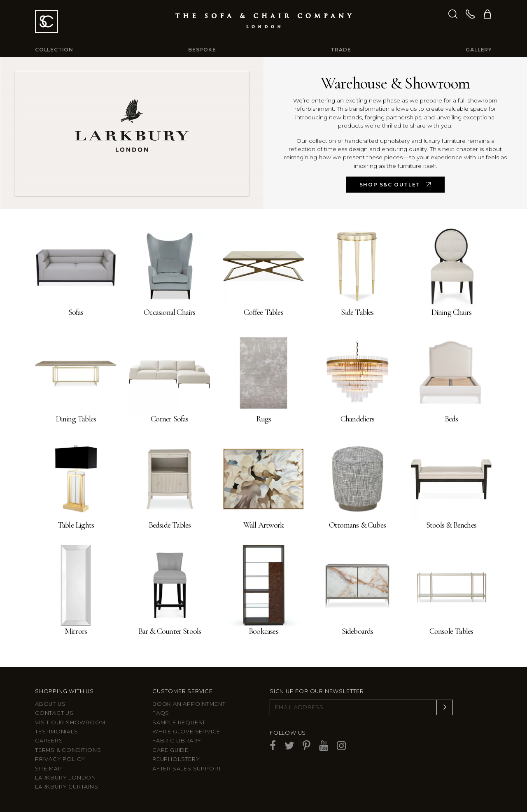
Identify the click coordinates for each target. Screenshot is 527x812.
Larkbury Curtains (67, 787)
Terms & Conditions (68, 750)
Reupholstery (176, 759)
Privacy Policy (60, 759)
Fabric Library (177, 741)
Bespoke (202, 50)
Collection (54, 50)
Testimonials (57, 732)
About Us (50, 704)
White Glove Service (186, 732)
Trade (341, 50)
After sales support (187, 769)
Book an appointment (189, 704)
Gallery (479, 50)
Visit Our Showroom (70, 722)
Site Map (48, 769)
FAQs (161, 713)
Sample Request (179, 722)
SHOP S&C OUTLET (395, 185)
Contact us (54, 713)
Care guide (170, 750)
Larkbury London (65, 778)
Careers (49, 741)
